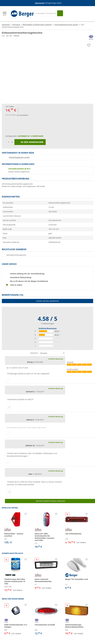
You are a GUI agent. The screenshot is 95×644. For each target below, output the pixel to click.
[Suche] (46, 13)
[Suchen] (60, 13)
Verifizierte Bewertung (55, 359)
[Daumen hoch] (8, 380)
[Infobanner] (48, 3)
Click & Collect (16, 285)
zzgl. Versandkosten (22, 115)
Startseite (6, 25)
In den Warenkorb (30, 142)
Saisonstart (40, 3)
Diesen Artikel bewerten (48, 301)
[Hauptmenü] (5, 14)
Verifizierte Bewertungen (48, 328)
